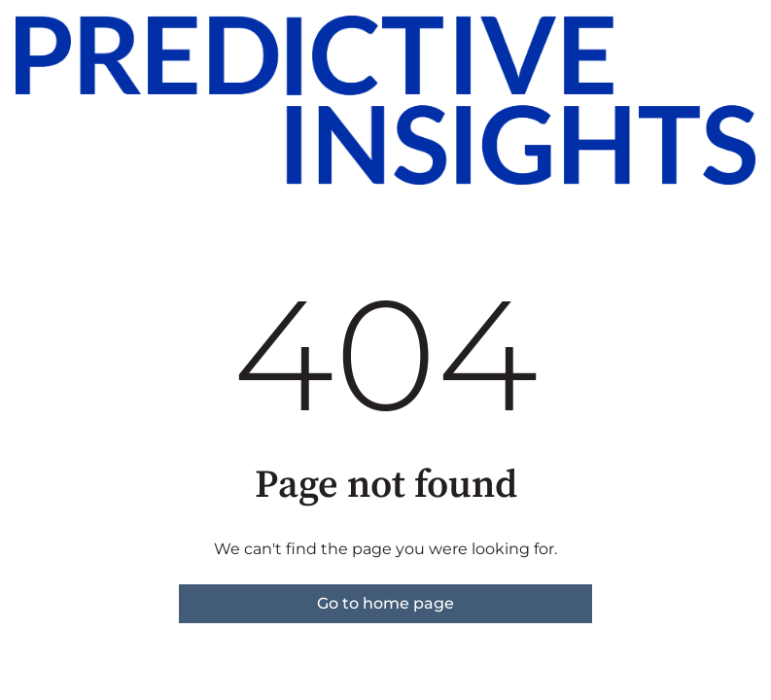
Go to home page (385, 603)
